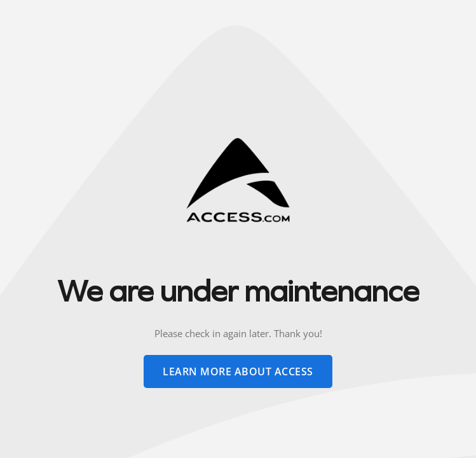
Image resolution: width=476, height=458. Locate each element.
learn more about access (238, 371)
